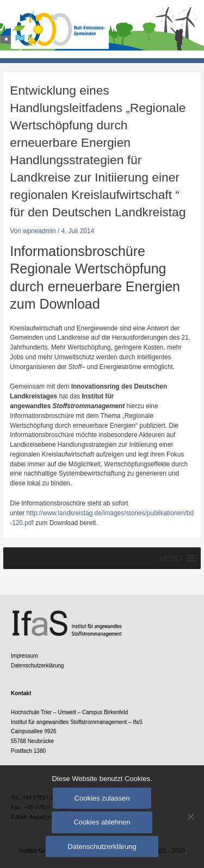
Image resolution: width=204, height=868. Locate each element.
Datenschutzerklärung (37, 666)
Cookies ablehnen (102, 822)
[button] (170, 558)
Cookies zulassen (102, 798)
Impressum (24, 656)
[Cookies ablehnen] (190, 816)
